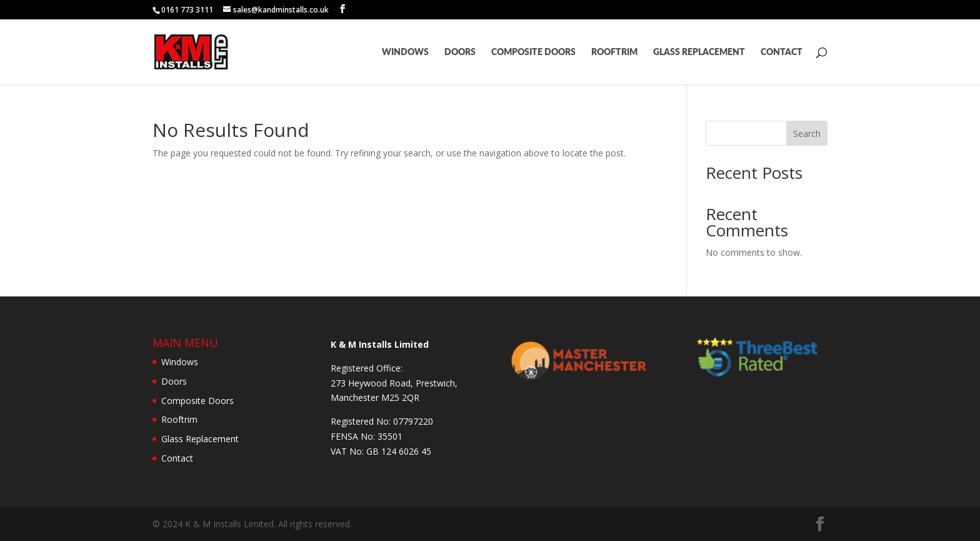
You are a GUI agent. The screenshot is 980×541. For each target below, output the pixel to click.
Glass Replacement (699, 52)
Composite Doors (533, 52)
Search (807, 134)
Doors (460, 52)
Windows (405, 52)
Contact (782, 52)
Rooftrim (614, 52)
